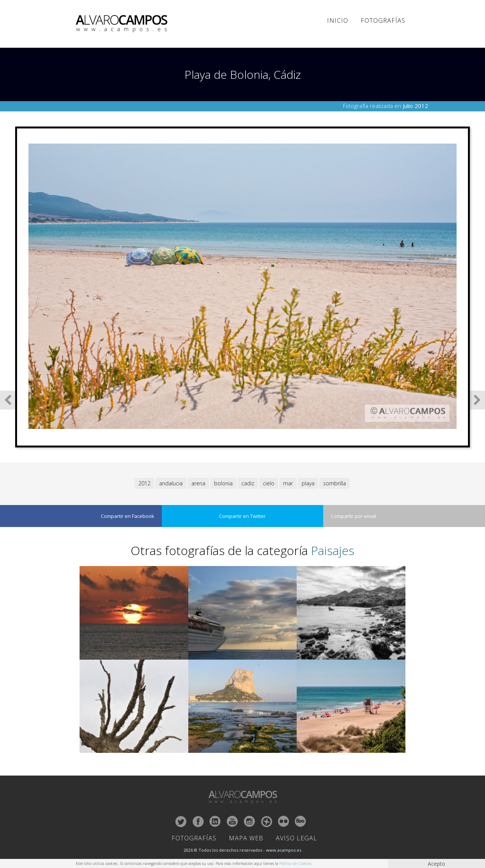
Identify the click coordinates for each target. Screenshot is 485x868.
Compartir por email (354, 516)
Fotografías (383, 20)
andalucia (171, 483)
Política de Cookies (295, 863)
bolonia (223, 483)
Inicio (338, 20)
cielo (269, 483)
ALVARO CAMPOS (123, 24)
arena (198, 483)
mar (288, 483)
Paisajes (333, 550)
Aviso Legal (296, 838)
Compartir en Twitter (242, 516)
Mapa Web (246, 838)
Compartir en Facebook (128, 516)
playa (308, 483)
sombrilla (335, 483)
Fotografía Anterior (8, 400)
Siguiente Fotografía (477, 400)
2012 (144, 483)
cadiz (248, 483)
